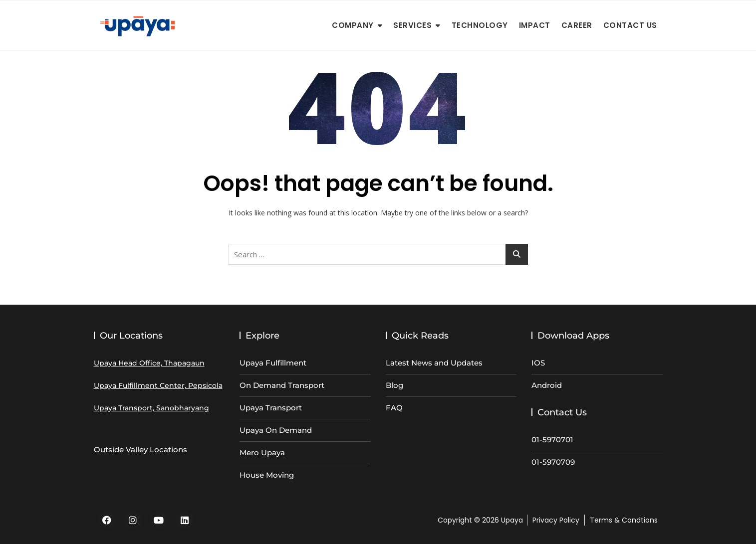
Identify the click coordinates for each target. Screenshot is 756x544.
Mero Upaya (262, 453)
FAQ (394, 408)
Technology (480, 25)
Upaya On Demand (276, 430)
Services (412, 25)
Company (353, 25)
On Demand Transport (282, 385)
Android (547, 385)
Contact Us (630, 25)
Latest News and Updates (434, 363)
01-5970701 (552, 440)
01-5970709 (553, 462)
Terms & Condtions (624, 520)
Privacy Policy (556, 520)
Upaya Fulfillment (273, 363)
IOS (538, 363)
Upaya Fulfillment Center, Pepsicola (158, 385)
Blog (394, 385)
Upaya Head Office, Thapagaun (149, 363)
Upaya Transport (271, 408)
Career (577, 25)
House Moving (267, 475)
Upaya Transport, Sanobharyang (151, 408)
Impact (535, 25)
